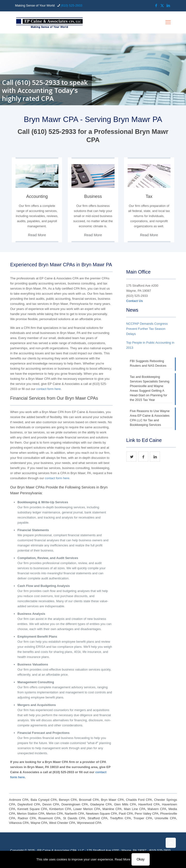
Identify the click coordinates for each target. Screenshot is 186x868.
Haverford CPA (149, 804)
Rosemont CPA (49, 818)
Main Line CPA (135, 809)
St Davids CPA (74, 818)
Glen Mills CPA (125, 804)
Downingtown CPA (75, 804)
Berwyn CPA (68, 800)
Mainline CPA (112, 809)
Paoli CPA (126, 814)
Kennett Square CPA (32, 809)
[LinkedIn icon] (168, 5)
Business (93, 196)
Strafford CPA (98, 818)
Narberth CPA (74, 814)
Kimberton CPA (60, 809)
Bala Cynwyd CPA (44, 800)
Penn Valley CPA (147, 814)
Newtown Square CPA (102, 814)
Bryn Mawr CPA (112, 800)
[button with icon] (131, 457)
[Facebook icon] (156, 5)
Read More (123, 859)
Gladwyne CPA (101, 804)
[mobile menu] (168, 22)
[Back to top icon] (171, 843)
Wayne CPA (39, 823)
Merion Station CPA (31, 814)
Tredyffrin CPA (120, 818)
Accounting (37, 196)
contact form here (49, 389)
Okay (141, 859)
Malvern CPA (157, 809)
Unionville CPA (165, 818)
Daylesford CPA (29, 804)
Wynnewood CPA (89, 823)
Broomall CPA (89, 800)
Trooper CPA (143, 818)
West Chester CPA (62, 823)
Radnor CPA (27, 818)
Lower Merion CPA (87, 809)
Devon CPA (51, 804)
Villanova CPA (19, 823)
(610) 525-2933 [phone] (72, 5)
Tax (149, 196)
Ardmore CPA (19, 800)
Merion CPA (55, 814)
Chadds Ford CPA (139, 800)
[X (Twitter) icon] (162, 5)
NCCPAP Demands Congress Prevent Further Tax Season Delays (147, 329)
